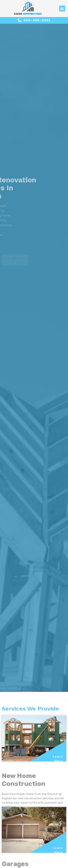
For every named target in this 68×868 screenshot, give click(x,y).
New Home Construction (24, 785)
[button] (62, 9)
